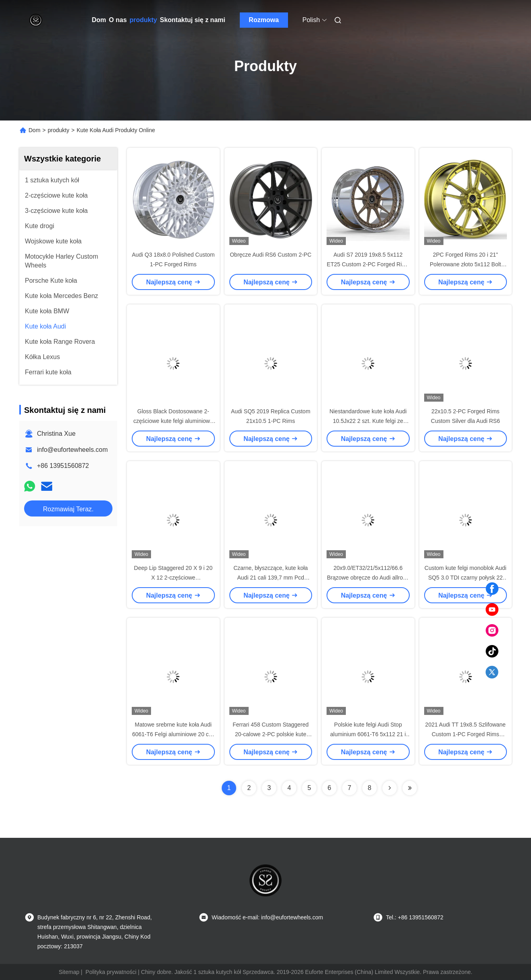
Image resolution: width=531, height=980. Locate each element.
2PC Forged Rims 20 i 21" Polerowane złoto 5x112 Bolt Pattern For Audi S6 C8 (465, 264)
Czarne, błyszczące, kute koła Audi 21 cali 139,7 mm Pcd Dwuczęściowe (271, 578)
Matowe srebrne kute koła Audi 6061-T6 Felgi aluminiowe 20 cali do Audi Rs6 (173, 734)
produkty (143, 20)
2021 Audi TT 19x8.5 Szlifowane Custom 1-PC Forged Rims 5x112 (466, 734)
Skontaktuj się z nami (193, 20)
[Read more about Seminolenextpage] (390, 788)
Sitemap (69, 972)
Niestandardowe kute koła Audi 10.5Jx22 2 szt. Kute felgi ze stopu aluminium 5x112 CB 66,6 (368, 421)
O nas (118, 20)
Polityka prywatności (111, 972)
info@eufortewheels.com (72, 450)
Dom (99, 20)
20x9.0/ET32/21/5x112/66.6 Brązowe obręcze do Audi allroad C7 (368, 578)
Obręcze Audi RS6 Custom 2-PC (271, 255)
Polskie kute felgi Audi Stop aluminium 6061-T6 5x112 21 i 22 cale (368, 734)
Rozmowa (264, 20)
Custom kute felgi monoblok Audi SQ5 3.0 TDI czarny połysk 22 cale (466, 578)
